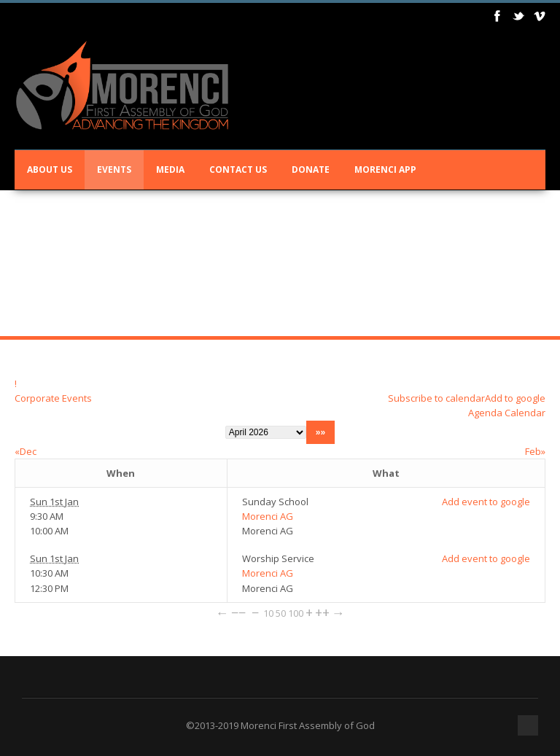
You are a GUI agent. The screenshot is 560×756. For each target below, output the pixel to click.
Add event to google (486, 502)
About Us (50, 169)
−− (238, 612)
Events (114, 169)
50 (281, 613)
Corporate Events (53, 398)
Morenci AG (268, 516)
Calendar (525, 413)
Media (170, 169)
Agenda (485, 413)
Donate (311, 169)
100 (296, 613)
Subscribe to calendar (436, 398)
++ (322, 612)
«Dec (26, 451)
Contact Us (238, 169)
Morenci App (385, 169)
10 (268, 613)
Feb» (535, 451)
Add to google (515, 398)
